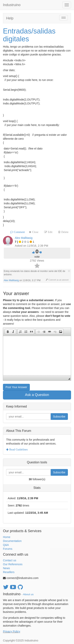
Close (35, 232)
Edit (50, 232)
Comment (19, 232)
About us (28, 594)
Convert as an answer (58, 280)
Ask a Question (37, 395)
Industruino (12, 5)
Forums (8, 549)
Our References (13, 564)
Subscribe (59, 417)
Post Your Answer (16, 387)
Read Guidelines (18, 449)
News (6, 568)
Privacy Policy (12, 631)
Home (7, 537)
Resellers (9, 572)
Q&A (6, 545)
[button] (8, 332)
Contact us (10, 560)
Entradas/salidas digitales (29, 35)
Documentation (12, 541)
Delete (64, 232)
